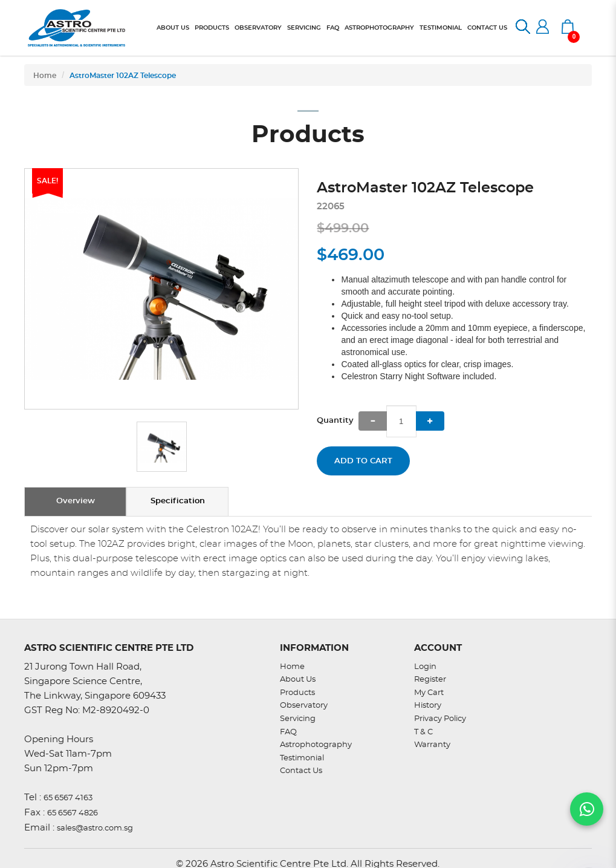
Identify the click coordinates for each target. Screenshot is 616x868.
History (428, 706)
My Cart (429, 693)
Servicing (298, 719)
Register (430, 680)
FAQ (288, 732)
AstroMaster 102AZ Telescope (123, 76)
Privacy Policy (440, 719)
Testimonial (302, 758)
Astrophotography (316, 745)
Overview (76, 501)
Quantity (335, 421)
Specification (178, 501)
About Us (298, 680)
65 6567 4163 (68, 798)
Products (297, 693)
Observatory (304, 706)
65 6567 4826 (73, 813)
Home (45, 76)
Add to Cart (363, 461)
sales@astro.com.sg (95, 828)
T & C (423, 732)
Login (425, 667)
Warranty (432, 745)
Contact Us (301, 771)
